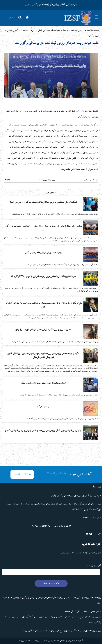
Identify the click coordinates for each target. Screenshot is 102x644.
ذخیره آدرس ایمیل (51, 583)
